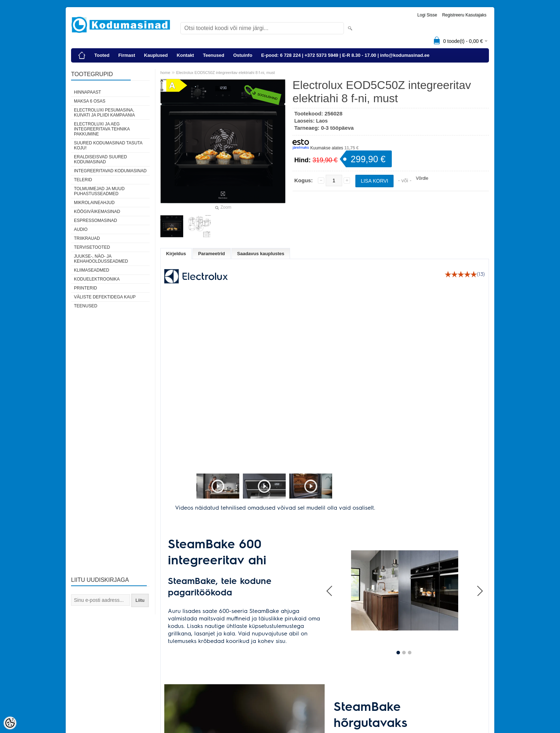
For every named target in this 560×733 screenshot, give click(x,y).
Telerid (83, 180)
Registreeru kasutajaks (464, 15)
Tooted (102, 55)
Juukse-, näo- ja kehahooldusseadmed (101, 259)
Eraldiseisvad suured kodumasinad (100, 159)
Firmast (127, 55)
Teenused (214, 55)
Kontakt (185, 55)
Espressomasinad (96, 221)
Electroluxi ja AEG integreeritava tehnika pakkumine (102, 129)
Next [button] (480, 576)
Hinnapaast (87, 92)
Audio (81, 229)
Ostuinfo (243, 55)
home (165, 73)
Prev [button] (330, 576)
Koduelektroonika (97, 279)
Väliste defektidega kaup (105, 297)
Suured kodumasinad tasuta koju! (108, 145)
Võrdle (422, 178)
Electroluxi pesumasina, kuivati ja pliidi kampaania (104, 113)
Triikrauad (87, 238)
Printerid (86, 288)
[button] (196, 487)
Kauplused (156, 55)
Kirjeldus (176, 254)
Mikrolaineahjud (94, 203)
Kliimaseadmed (92, 270)
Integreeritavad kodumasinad (110, 171)
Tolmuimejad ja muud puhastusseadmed (99, 191)
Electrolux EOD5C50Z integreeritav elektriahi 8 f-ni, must (225, 73)
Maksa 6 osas (90, 101)
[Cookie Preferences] (10, 723)
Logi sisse (427, 15)
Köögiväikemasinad (97, 212)
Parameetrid (212, 254)
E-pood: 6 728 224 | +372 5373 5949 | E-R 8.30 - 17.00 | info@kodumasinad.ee (345, 55)
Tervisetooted (92, 247)
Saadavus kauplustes (261, 254)
